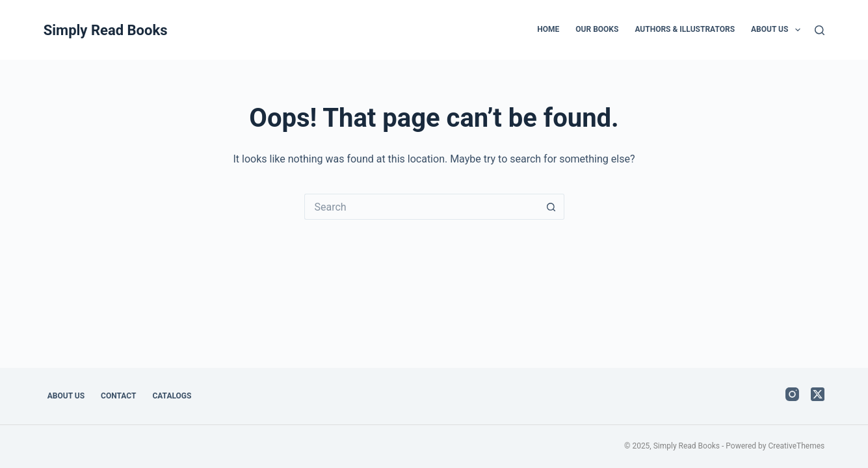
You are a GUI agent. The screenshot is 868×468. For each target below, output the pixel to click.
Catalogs (172, 396)
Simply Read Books (106, 30)
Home (548, 29)
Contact (118, 396)
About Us (778, 30)
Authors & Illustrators (685, 29)
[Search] (820, 30)
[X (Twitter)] (818, 394)
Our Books (597, 29)
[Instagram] (792, 394)
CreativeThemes (796, 446)
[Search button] (551, 207)
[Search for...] (421, 207)
